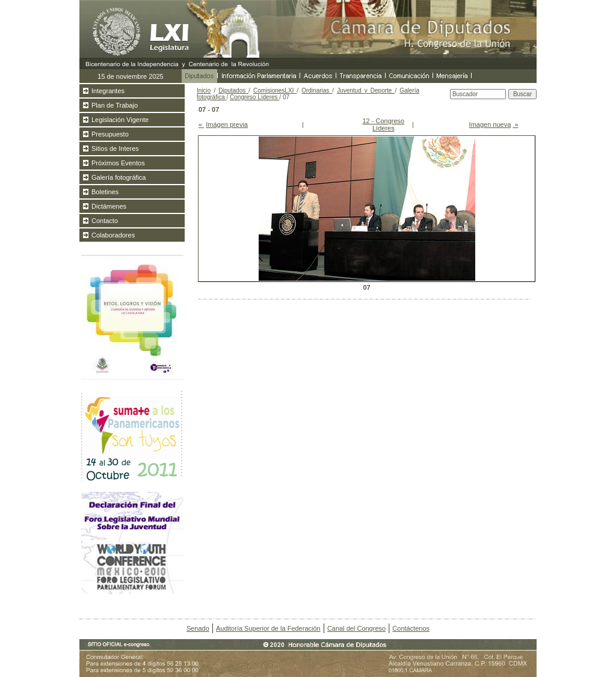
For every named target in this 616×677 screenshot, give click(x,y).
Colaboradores (113, 235)
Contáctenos (411, 628)
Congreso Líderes (254, 97)
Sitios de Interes (115, 149)
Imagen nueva (490, 124)
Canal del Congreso (356, 628)
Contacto (105, 221)
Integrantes (108, 91)
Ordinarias (317, 90)
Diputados (233, 90)
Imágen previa (227, 124)
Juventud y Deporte (366, 90)
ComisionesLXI (275, 90)
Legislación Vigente (120, 120)
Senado (198, 628)
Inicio (204, 90)
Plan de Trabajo (115, 105)
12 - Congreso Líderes (383, 124)
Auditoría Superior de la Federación (268, 628)
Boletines (105, 192)
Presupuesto (110, 134)
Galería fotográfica (119, 177)
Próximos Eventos (118, 163)
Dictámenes (109, 206)
